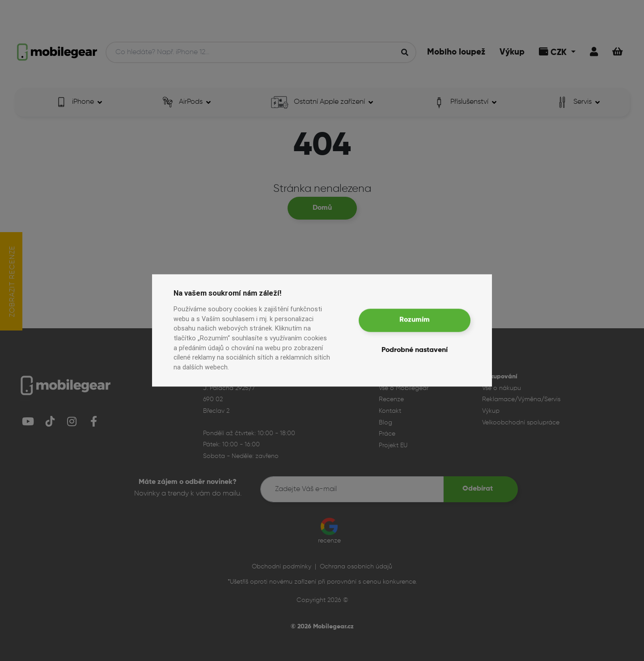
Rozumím (415, 320)
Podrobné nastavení (415, 351)
